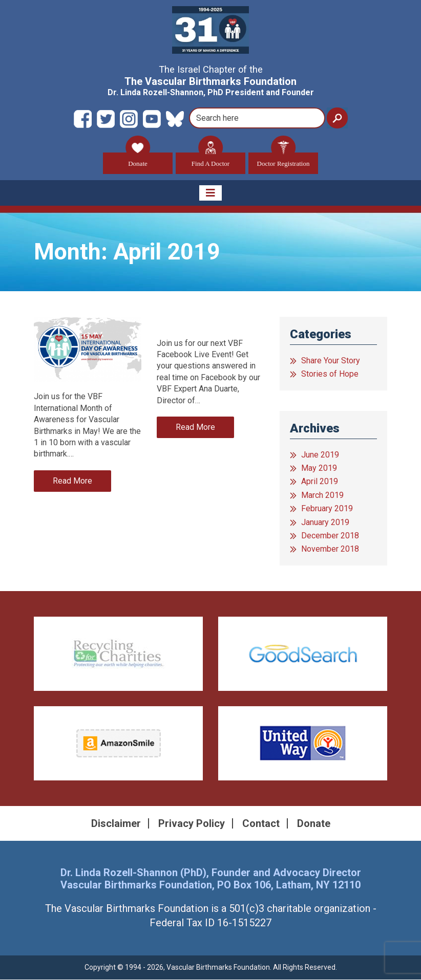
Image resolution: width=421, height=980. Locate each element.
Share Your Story (331, 361)
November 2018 (330, 549)
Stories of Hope (330, 374)
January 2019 (325, 523)
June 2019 (320, 455)
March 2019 (322, 496)
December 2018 (330, 536)
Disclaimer (116, 824)
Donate (138, 160)
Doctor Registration (283, 160)
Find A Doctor (210, 160)
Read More (72, 481)
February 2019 (327, 509)
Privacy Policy (192, 824)
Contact (261, 824)
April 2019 (320, 482)
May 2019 (319, 469)
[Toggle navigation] (210, 193)
